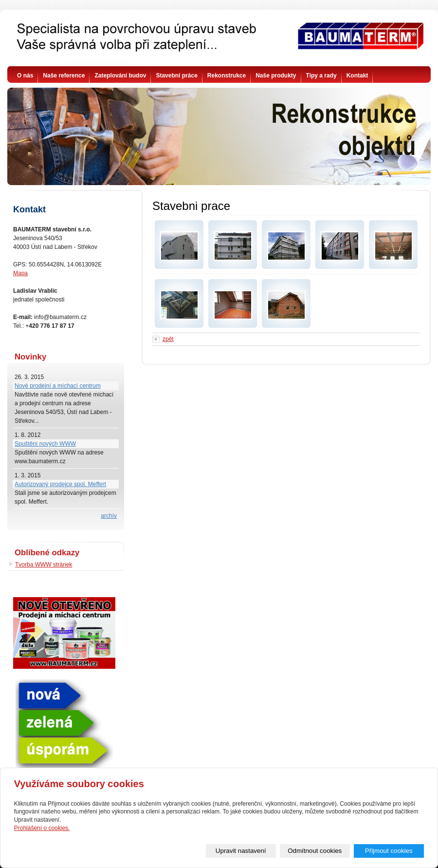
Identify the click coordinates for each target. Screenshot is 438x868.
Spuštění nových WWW (45, 444)
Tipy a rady (321, 75)
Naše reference (64, 75)
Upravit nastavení (241, 851)
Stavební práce (176, 75)
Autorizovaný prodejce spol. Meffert (60, 484)
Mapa (20, 273)
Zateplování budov (120, 75)
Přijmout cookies (389, 851)
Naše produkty (276, 75)
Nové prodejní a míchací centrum (58, 386)
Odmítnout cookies (315, 851)
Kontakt (357, 75)
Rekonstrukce (227, 75)
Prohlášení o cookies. (42, 828)
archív (109, 516)
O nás (25, 75)
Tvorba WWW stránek (44, 565)
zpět (168, 339)
